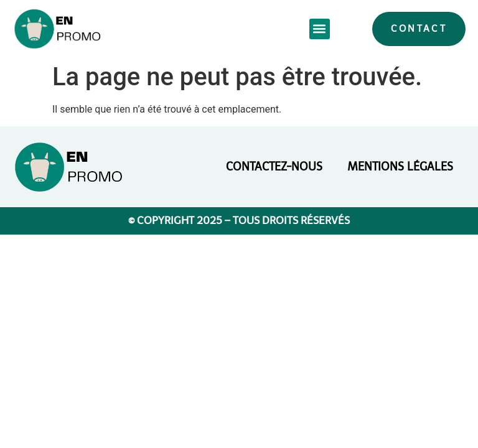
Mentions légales (400, 167)
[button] (320, 29)
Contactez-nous (274, 167)
